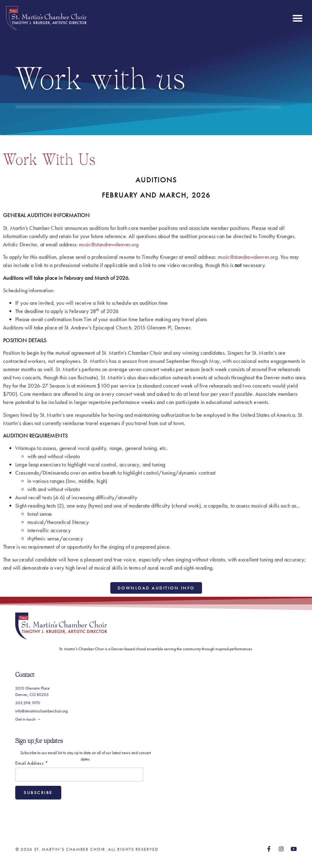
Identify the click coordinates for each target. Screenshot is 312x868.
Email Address (32, 763)
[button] (298, 18)
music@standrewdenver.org (109, 244)
